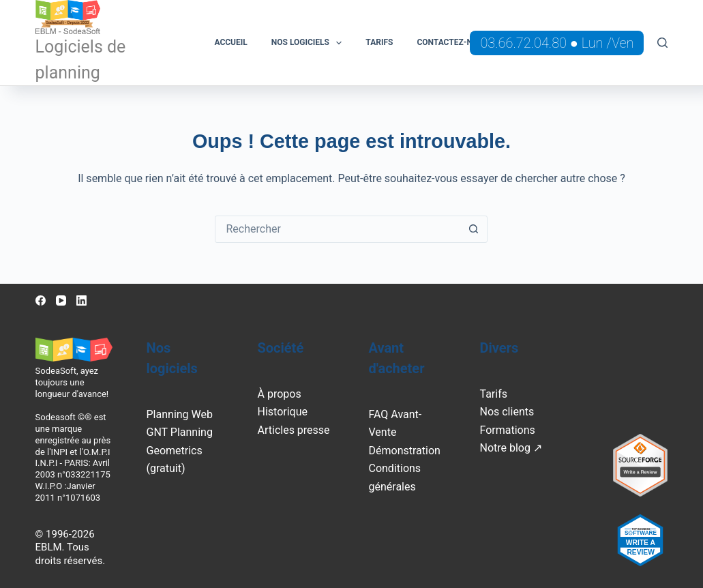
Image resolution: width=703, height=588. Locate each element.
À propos (280, 394)
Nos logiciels (310, 43)
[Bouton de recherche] (473, 229)
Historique (283, 412)
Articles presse (294, 430)
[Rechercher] (662, 43)
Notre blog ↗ (510, 448)
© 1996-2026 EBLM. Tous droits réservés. (71, 547)
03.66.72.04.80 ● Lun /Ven (557, 43)
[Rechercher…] (338, 229)
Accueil (230, 42)
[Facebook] (41, 300)
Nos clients (507, 412)
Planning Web (180, 414)
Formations (507, 430)
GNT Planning (180, 432)
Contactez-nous (452, 42)
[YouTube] (61, 300)
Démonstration (404, 451)
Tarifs (379, 42)
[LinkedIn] (81, 300)
